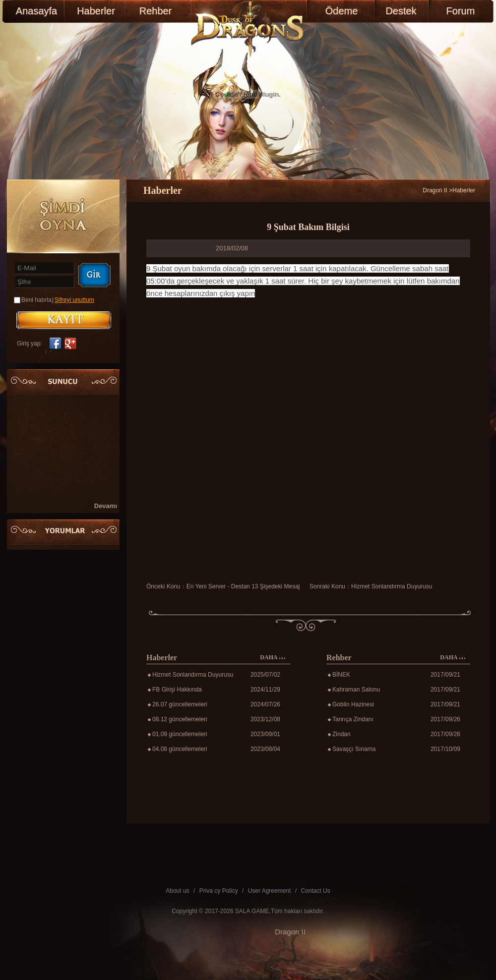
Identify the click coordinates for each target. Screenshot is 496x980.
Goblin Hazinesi (353, 704)
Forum (461, 11)
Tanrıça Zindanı (353, 719)
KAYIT (64, 320)
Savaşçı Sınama (354, 749)
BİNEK (341, 675)
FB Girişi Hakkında (177, 690)
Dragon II (435, 190)
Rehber (156, 11)
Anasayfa (36, 11)
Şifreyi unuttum (74, 300)
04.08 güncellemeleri (180, 749)
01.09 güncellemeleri (180, 734)
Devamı (106, 506)
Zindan (341, 734)
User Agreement (270, 891)
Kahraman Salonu (356, 690)
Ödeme (342, 11)
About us (177, 891)
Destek (401, 11)
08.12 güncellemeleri (180, 719)
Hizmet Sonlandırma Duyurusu (392, 586)
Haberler (96, 11)
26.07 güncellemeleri (180, 704)
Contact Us (315, 891)
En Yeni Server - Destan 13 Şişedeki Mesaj (243, 586)
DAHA (273, 658)
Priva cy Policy (219, 891)
